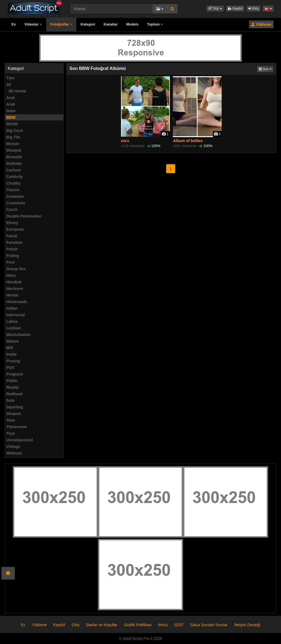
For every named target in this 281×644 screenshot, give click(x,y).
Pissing (13, 361)
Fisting (13, 256)
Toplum (155, 24)
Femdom (14, 242)
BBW (11, 117)
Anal (10, 98)
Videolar (33, 24)
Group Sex (16, 269)
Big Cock (15, 131)
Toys (11, 433)
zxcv (125, 141)
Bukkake (14, 163)
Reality (13, 387)
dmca (163, 625)
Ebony (12, 223)
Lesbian (14, 328)
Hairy (11, 275)
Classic (13, 190)
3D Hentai (16, 91)
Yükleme (261, 24)
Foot (10, 262)
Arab (11, 104)
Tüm (10, 78)
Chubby (13, 183)
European (15, 229)
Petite (12, 354)
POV (10, 368)
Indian (12, 308)
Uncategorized (19, 440)
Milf (10, 348)
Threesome (17, 427)
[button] (215, 9)
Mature (13, 341)
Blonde (13, 144)
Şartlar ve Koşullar (102, 625)
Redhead (14, 394)
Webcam (14, 453)
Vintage (13, 447)
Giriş (254, 9)
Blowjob (14, 150)
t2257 (179, 625)
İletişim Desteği (247, 625)
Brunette (14, 157)
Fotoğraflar (61, 24)
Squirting (15, 407)
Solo (10, 400)
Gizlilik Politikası (138, 625)
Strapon (14, 414)
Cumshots (16, 203)
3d (9, 84)
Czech (12, 210)
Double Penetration (24, 216)
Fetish (12, 249)
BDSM (12, 124)
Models (132, 24)
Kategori (88, 24)
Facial (12, 236)
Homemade (17, 302)
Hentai (12, 295)
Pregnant (15, 374)
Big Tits (13, 137)
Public (12, 381)
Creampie (15, 196)
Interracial (16, 315)
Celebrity (15, 177)
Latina (12, 321)
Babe (11, 111)
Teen (11, 420)
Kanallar (111, 24)
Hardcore (15, 289)
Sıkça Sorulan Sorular (209, 625)
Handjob (14, 282)
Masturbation (18, 335)
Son (266, 69)
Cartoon (14, 170)
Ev (14, 24)
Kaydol (235, 9)
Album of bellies (188, 141)
